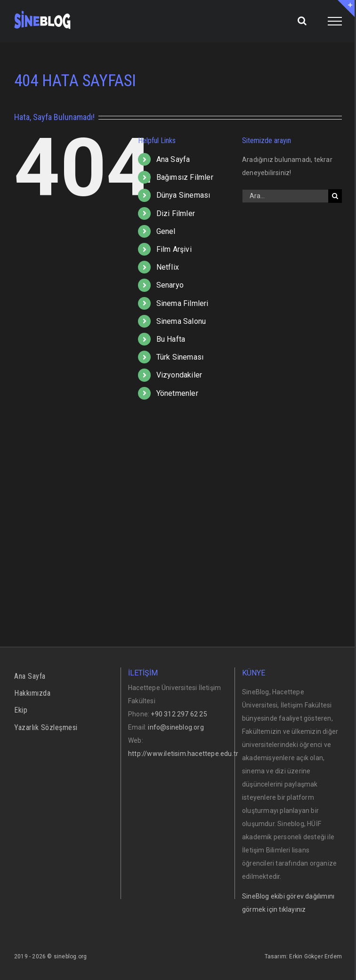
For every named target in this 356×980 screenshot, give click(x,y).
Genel (166, 231)
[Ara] (335, 196)
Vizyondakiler (179, 375)
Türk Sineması (180, 357)
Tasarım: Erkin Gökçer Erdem (303, 956)
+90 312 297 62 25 (179, 714)
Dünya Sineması (183, 195)
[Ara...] (285, 196)
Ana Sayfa (173, 159)
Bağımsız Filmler (185, 177)
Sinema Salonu (181, 321)
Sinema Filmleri (182, 303)
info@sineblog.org (176, 727)
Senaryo (170, 285)
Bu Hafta (171, 339)
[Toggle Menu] (335, 21)
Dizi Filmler (176, 213)
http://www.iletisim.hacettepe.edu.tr (183, 754)
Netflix (168, 267)
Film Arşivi (174, 249)
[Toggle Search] (302, 21)
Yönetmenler (177, 393)
